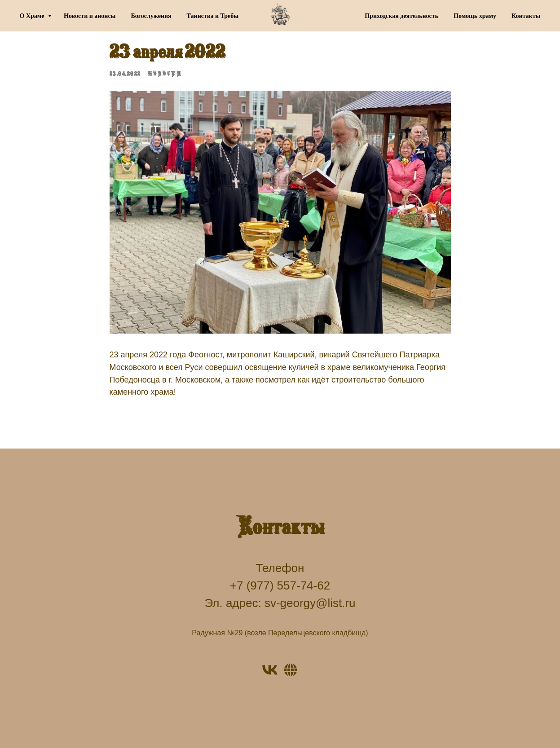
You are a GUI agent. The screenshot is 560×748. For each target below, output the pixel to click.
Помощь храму (475, 16)
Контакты (526, 16)
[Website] (291, 670)
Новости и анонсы (90, 16)
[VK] (270, 670)
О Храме (33, 16)
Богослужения (151, 16)
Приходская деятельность (401, 16)
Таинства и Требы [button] (213, 16)
